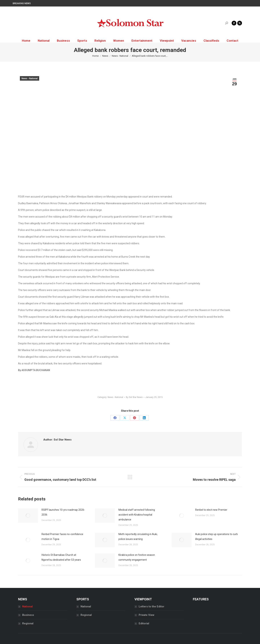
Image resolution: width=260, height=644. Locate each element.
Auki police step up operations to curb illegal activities (216, 537)
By (134, 397)
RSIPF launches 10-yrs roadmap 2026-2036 (63, 512)
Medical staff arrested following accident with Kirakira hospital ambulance (137, 515)
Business (28, 615)
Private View (147, 615)
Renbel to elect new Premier (211, 510)
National (27, 606)
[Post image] (28, 516)
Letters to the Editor (151, 606)
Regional (28, 623)
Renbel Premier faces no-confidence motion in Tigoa (62, 537)
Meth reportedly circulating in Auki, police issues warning (138, 537)
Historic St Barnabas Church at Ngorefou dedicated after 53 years (61, 557)
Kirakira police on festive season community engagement (137, 557)
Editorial (144, 623)
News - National (30, 78)
